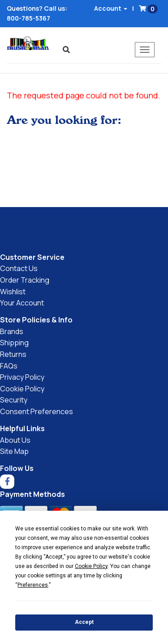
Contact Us (19, 268)
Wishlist (13, 292)
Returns (13, 354)
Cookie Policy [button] (91, 566)
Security (14, 400)
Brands (12, 331)
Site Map (14, 451)
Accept (84, 622)
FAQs (9, 366)
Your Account (22, 303)
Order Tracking (25, 280)
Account (111, 8)
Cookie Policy (22, 389)
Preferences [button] (33, 585)
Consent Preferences (37, 411)
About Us (15, 440)
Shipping (14, 343)
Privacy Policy (22, 377)
